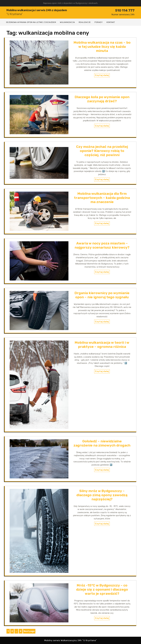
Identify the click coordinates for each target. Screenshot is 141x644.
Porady (99, 22)
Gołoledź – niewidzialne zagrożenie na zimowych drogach (102, 443)
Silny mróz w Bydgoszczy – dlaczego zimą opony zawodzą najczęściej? (102, 495)
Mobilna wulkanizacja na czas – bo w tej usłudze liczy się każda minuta (102, 47)
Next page (29, 631)
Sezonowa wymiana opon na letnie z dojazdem (31, 22)
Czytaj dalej (102, 75)
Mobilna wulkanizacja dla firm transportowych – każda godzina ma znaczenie (102, 198)
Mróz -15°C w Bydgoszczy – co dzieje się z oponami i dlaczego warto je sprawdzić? (102, 589)
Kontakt (111, 22)
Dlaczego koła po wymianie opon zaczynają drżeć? (102, 99)
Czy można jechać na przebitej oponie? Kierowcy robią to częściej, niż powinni (102, 151)
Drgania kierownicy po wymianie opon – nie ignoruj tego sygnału (102, 295)
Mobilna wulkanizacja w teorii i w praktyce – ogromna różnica (102, 345)
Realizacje (85, 22)
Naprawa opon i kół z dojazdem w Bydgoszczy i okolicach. (70, 3)
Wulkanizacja (67, 22)
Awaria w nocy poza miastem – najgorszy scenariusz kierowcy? (102, 245)
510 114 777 (123, 12)
